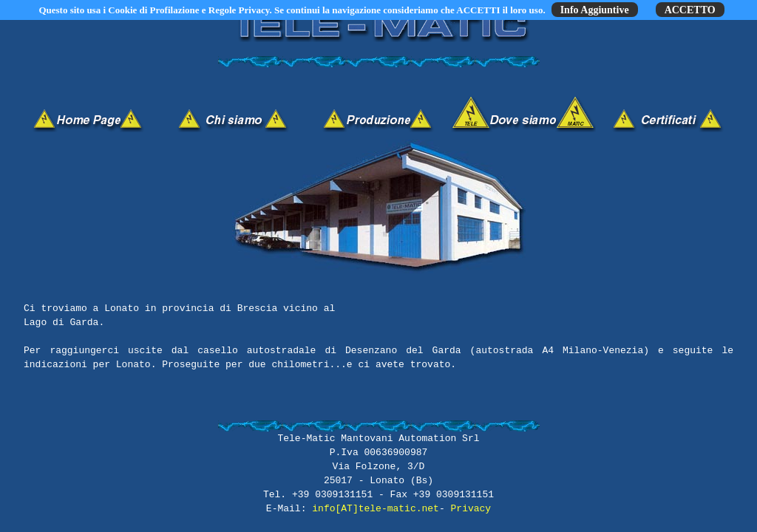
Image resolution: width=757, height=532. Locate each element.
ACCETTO (690, 10)
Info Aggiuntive (595, 10)
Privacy (471, 509)
